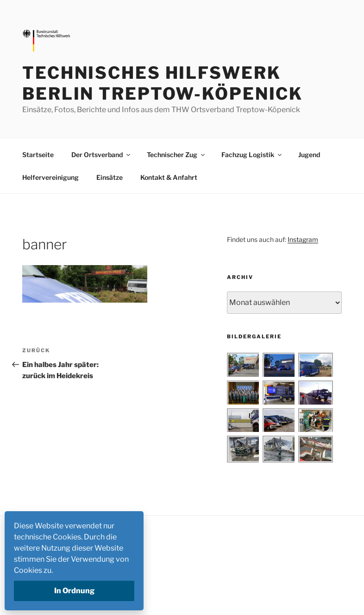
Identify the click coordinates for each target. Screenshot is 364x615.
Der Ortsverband (101, 155)
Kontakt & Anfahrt (169, 177)
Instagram (303, 239)
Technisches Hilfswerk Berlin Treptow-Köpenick (163, 83)
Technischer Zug (176, 155)
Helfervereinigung (50, 177)
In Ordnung (74, 591)
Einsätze (110, 177)
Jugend (309, 155)
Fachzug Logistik (252, 155)
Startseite (38, 155)
